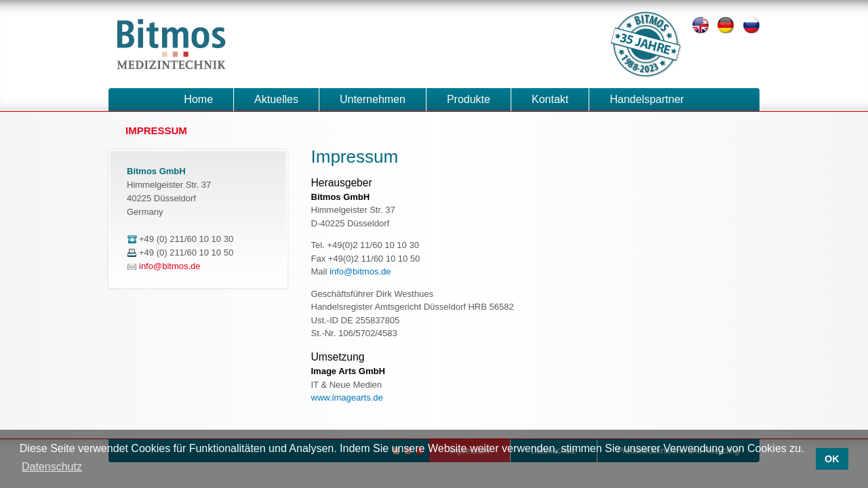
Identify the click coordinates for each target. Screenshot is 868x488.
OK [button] (832, 459)
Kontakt (550, 99)
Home (198, 99)
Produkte (469, 99)
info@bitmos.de (360, 271)
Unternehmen (373, 99)
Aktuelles (276, 99)
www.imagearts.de (347, 398)
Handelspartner (647, 99)
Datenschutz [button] (52, 467)
